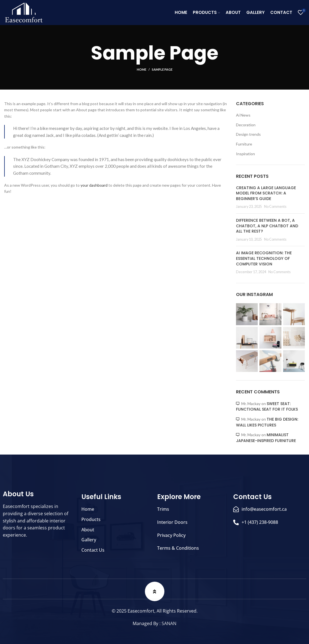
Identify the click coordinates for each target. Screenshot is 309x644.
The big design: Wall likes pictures (267, 422)
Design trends (248, 134)
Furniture (244, 144)
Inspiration (245, 154)
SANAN (169, 623)
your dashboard (94, 185)
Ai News (243, 115)
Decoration (246, 125)
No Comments (275, 207)
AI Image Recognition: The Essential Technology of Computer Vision (264, 258)
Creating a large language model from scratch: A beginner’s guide (266, 193)
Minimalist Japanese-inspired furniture (266, 438)
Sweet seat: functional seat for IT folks (267, 407)
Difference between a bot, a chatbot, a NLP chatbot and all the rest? (267, 226)
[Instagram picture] (247, 314)
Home (142, 69)
